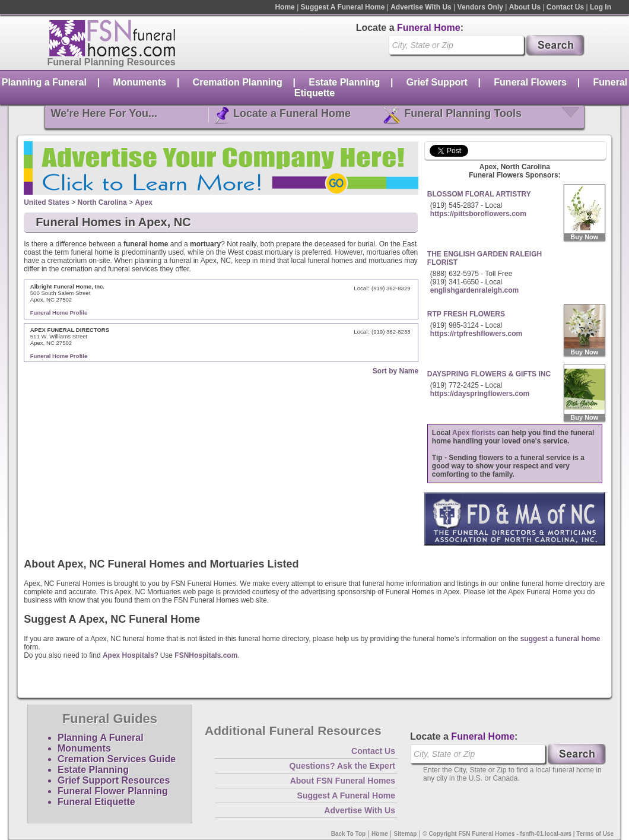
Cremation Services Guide (117, 759)
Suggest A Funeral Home (343, 7)
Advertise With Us (421, 7)
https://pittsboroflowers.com (478, 214)
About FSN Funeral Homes (343, 781)
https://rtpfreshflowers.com (476, 334)
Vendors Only (480, 7)
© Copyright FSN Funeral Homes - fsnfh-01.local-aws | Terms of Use (518, 834)
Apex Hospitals (128, 655)
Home (285, 7)
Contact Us (565, 7)
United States (47, 202)
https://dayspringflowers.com (480, 394)
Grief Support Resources (114, 780)
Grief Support (437, 82)
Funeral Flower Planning (113, 791)
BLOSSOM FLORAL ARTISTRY (479, 194)
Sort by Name (395, 371)
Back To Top (349, 834)
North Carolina (102, 202)
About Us (525, 7)
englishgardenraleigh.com (474, 290)
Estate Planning (344, 82)
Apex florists (474, 433)
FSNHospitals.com (206, 655)
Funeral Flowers (530, 82)
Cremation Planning (238, 82)
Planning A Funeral (101, 738)
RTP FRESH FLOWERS (466, 314)
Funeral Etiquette (96, 802)
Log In (601, 7)
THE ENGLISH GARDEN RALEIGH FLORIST (485, 258)
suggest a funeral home (560, 639)
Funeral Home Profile (59, 313)
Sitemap (406, 834)
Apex (144, 202)
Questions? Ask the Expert (342, 766)
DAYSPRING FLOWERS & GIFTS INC (489, 374)
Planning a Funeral (44, 82)
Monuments (139, 82)
